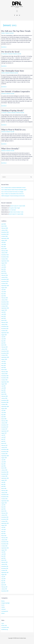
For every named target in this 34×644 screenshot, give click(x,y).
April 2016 (3, 466)
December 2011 (5, 566)
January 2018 (4, 423)
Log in (3, 623)
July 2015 (3, 482)
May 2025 (4, 247)
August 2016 (4, 458)
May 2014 (3, 507)
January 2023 (4, 300)
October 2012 (4, 546)
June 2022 (4, 314)
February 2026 (5, 228)
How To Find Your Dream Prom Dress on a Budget (12, 192)
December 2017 (5, 425)
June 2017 (4, 437)
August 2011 (4, 575)
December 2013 (5, 517)
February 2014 (5, 513)
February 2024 (5, 275)
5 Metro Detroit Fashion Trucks (17, 212)
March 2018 (4, 419)
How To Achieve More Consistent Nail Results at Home (13, 188)
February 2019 (4, 396)
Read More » (4, 47)
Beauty (3, 601)
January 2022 (4, 325)
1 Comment (4, 113)
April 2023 (4, 296)
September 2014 (5, 501)
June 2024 (4, 267)
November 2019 (5, 378)
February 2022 (5, 322)
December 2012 (5, 542)
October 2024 (5, 259)
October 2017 (4, 429)
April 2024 (4, 271)
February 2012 (4, 562)
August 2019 (4, 384)
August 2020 (4, 359)
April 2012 (3, 558)
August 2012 (4, 550)
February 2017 (4, 446)
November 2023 (5, 281)
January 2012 (4, 564)
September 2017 (5, 431)
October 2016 (4, 454)
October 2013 (4, 521)
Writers (3, 613)
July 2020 (3, 361)
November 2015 (5, 474)
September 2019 (5, 382)
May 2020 (4, 366)
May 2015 (3, 484)
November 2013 (5, 519)
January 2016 (4, 470)
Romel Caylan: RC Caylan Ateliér (18, 206)
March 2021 (4, 345)
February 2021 (4, 347)
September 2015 (5, 478)
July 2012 (3, 552)
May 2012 (3, 556)
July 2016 (3, 460)
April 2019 (3, 392)
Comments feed (5, 627)
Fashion (3, 33)
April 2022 (4, 318)
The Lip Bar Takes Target (14, 208)
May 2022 (4, 316)
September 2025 (5, 238)
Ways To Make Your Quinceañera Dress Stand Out (12, 194)
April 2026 (4, 224)
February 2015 (4, 491)
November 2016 (5, 452)
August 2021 (4, 335)
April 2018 (3, 417)
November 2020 (5, 353)
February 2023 (5, 298)
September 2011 (5, 573)
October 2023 (4, 284)
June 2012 (4, 554)
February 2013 (4, 538)
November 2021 (5, 329)
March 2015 (4, 489)
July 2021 (3, 337)
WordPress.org (5, 630)
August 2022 (4, 310)
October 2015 (4, 476)
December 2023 (5, 279)
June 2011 (3, 579)
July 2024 (4, 265)
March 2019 (4, 394)
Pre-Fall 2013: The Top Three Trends (16, 31)
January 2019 (4, 398)
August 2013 (4, 525)
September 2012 (5, 548)
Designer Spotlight (5, 603)
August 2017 (4, 433)
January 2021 (4, 349)
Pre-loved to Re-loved (10, 52)
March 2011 (4, 585)
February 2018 (4, 421)
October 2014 (4, 499)
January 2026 (4, 230)
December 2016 (5, 450)
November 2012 (5, 544)
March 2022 (4, 320)
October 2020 (5, 355)
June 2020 (4, 363)
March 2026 (4, 226)
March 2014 (4, 511)
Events (3, 605)
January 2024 (4, 277)
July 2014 (3, 505)
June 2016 (4, 462)
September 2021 (5, 333)
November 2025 (5, 234)
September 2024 (5, 261)
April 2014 (3, 509)
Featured (10, 54)
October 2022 (4, 306)
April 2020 (4, 368)
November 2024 (5, 257)
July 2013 (3, 527)
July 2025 (3, 243)
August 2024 (4, 263)
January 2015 (4, 493)
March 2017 (4, 443)
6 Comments (4, 54)
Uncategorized (5, 611)
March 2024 (4, 273)
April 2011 (3, 583)
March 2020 (4, 370)
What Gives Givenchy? (10, 148)
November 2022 (5, 304)
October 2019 (4, 380)
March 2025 (4, 249)
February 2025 (5, 251)
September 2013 (5, 523)
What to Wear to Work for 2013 (13, 129)
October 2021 (4, 331)
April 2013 (3, 534)
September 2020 (5, 357)
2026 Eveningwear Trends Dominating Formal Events (13, 196)
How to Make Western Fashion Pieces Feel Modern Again (14, 190)
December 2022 (5, 302)
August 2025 (4, 241)
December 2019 (5, 376)
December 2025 (5, 232)
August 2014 (4, 503)
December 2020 (5, 351)
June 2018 (4, 413)
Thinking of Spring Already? (13, 110)
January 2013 (4, 540)
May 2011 (3, 581)
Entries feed (4, 625)
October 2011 (4, 571)
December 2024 (5, 255)
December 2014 (5, 495)
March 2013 (4, 536)
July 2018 (3, 411)
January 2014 (4, 515)
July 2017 (3, 435)
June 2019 (4, 388)
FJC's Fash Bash (12, 210)
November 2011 (5, 569)
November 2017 (5, 427)
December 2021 (5, 327)
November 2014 (5, 497)
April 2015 (3, 486)
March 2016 (4, 468)
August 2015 (4, 480)
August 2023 (4, 288)
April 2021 (3, 343)
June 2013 (4, 530)
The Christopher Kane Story (13, 71)
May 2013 (3, 532)
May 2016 (3, 464)
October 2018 (4, 404)
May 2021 (3, 341)
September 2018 (5, 407)
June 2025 (4, 245)
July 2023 (3, 290)
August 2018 (4, 409)
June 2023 (4, 292)
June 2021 (4, 339)
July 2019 (3, 386)
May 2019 (3, 390)
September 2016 (5, 456)
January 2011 (4, 589)
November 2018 (5, 402)
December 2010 (5, 591)
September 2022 (5, 308)
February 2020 (5, 372)
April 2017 (3, 441)
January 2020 (4, 374)
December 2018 (5, 400)
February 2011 (4, 587)
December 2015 (5, 472)
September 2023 (5, 286)
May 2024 (4, 269)
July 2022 (3, 312)
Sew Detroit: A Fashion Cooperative (16, 91)
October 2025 (4, 236)
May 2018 (3, 415)
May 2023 (4, 294)
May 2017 (3, 439)
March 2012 (4, 560)
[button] (17, 11)
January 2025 (4, 253)
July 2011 (3, 577)
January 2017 (4, 448)
